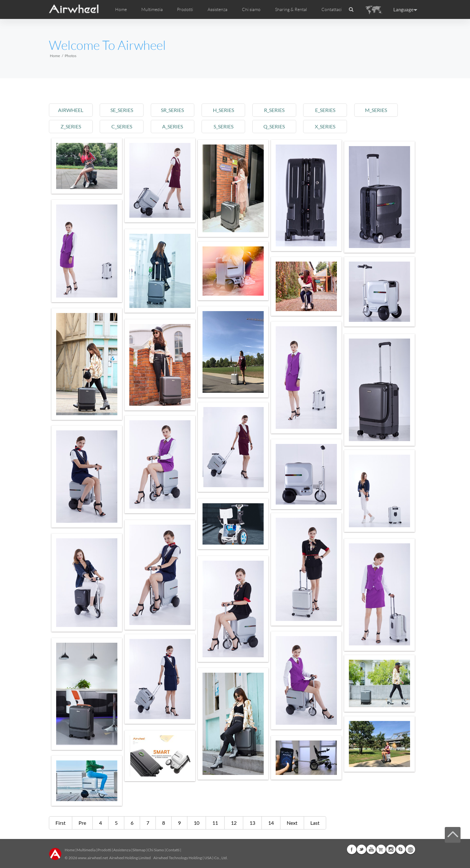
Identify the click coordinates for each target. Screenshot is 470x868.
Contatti (173, 850)
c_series (124, 126)
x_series (335, 126)
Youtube (371, 849)
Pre (82, 823)
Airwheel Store (381, 849)
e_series (335, 110)
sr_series (177, 110)
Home (121, 9)
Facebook (352, 849)
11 (215, 823)
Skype (401, 849)
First (61, 823)
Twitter (361, 849)
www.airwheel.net (93, 858)
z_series (71, 126)
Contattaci (332, 9)
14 (271, 823)
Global (410, 849)
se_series (124, 110)
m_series (388, 110)
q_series (283, 126)
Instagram (391, 849)
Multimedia (86, 850)
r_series (282, 110)
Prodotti (185, 9)
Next (292, 823)
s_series (230, 126)
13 (252, 823)
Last (315, 823)
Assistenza (217, 9)
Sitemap (139, 850)
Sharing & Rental (291, 9)
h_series (230, 110)
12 (234, 823)
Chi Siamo (156, 850)
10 (197, 823)
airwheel (72, 110)
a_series (177, 126)
